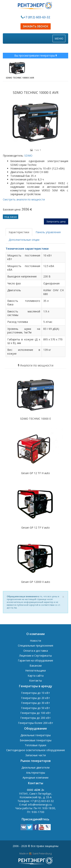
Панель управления (48, 232)
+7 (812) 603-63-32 (37, 17)
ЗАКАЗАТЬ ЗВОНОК (36, 26)
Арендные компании (35, 778)
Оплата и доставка (36, 651)
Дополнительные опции (24, 240)
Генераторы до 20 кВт (35, 698)
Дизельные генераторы (36, 735)
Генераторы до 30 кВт (35, 703)
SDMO (28, 156)
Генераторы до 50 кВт (35, 708)
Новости (35, 641)
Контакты (35, 681)
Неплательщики (35, 670)
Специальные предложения (35, 646)
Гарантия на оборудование (35, 660)
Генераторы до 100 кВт (35, 713)
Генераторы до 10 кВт (35, 693)
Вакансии (36, 666)
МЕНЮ (60, 39)
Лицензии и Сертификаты (35, 656)
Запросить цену (56, 221)
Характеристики (19, 232)
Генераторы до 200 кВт (35, 718)
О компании (35, 634)
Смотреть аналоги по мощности (24, 199)
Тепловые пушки (35, 745)
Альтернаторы (36, 773)
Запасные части (36, 755)
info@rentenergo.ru (40, 805)
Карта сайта (36, 676)
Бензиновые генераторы (36, 740)
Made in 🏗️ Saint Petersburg (35, 853)
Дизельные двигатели (35, 767)
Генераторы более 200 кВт (36, 723)
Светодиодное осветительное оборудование (36, 750)
